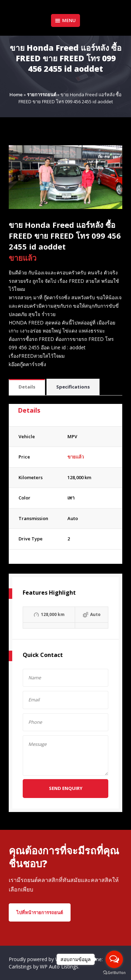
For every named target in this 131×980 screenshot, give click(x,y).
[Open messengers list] (114, 959)
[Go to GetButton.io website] (114, 973)
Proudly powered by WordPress (45, 959)
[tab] (27, 387)
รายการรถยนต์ (42, 94)
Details (27, 387)
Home (16, 94)
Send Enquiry (66, 788)
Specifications (73, 387)
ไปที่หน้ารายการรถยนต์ (40, 912)
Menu (65, 20)
